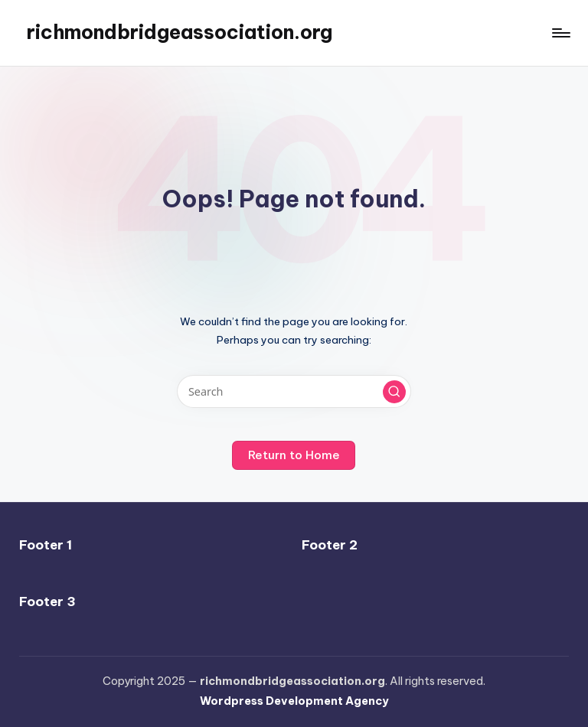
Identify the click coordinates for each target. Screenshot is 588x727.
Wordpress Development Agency (294, 701)
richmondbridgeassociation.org (180, 32)
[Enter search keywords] (294, 391)
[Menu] (560, 33)
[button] (394, 392)
